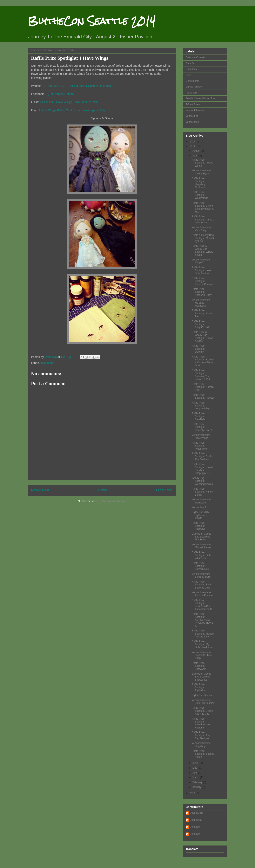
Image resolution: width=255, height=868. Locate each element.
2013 (193, 793)
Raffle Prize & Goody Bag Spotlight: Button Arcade (202, 337)
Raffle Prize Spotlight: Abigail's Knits (201, 324)
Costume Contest (195, 57)
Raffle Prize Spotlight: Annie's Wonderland (203, 220)
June (195, 763)
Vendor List (192, 116)
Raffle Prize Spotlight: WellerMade (200, 195)
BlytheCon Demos (202, 695)
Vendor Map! (199, 507)
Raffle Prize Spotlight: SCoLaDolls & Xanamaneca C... (203, 605)
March (196, 777)
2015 (193, 142)
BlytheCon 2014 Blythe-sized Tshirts (200, 515)
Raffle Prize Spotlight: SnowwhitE (199, 666)
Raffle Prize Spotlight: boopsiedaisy (200, 406)
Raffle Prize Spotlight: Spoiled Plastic (203, 754)
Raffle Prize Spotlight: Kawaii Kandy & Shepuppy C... (202, 469)
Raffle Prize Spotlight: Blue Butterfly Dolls (201, 585)
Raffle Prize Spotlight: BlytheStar (199, 687)
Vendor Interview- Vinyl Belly (201, 229)
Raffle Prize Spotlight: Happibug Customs (199, 183)
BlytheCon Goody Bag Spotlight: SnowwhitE (201, 677)
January (197, 787)
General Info (193, 81)
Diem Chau (196, 820)
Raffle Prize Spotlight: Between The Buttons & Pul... (202, 375)
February (198, 782)
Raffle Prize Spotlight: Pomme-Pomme (202, 281)
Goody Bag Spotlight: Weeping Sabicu (202, 481)
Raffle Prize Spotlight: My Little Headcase (202, 644)
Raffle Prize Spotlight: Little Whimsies (201, 555)
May (195, 768)
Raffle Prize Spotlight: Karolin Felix (203, 387)
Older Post (164, 490)
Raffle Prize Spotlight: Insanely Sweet (202, 427)
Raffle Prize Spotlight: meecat (203, 396)
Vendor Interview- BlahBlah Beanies (203, 702)
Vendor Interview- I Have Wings (202, 436)
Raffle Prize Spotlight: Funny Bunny (202, 492)
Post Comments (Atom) (111, 501)
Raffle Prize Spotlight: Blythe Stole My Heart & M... (203, 207)
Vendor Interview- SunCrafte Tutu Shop (202, 655)
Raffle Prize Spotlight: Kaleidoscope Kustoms (201, 723)
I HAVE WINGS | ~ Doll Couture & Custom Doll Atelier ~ (80, 86)
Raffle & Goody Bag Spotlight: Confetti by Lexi (203, 238)
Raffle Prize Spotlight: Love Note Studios (201, 271)
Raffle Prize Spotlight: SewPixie (198, 416)
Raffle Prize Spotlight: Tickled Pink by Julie (203, 634)
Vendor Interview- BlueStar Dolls (201, 575)
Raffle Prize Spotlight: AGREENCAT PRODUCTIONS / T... (203, 620)
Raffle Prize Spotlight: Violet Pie (202, 313)
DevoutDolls (197, 813)
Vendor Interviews (196, 110)
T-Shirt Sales (193, 104)
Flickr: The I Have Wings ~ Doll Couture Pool (69, 102)
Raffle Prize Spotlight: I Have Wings (202, 163)
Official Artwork (194, 87)
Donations (48, 363)
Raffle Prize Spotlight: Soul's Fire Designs (202, 456)
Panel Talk (191, 93)
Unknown (195, 827)
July (195, 156)
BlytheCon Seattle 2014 (92, 21)
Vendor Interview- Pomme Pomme (202, 594)
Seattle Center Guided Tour (201, 98)
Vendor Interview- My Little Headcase (201, 303)
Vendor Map (192, 122)
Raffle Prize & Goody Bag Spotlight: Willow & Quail (202, 250)
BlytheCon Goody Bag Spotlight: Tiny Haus (201, 537)
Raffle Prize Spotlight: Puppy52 (198, 526)
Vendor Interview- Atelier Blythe (201, 172)
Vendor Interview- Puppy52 (201, 261)
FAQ (188, 75)
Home (103, 490)
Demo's (190, 63)
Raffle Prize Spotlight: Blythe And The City (202, 711)
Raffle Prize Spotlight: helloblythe (199, 446)
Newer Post (40, 490)
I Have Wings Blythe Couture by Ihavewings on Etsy (72, 110)
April (195, 773)
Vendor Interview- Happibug (201, 745)
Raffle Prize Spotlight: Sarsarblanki (200, 566)
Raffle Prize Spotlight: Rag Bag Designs (201, 735)
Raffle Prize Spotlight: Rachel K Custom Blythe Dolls (203, 361)
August (197, 151)
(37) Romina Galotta (61, 94)
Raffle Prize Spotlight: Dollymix (198, 349)
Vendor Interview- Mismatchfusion (202, 546)
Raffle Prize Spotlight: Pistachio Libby (202, 292)
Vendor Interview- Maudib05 (201, 501)
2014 (193, 147)
